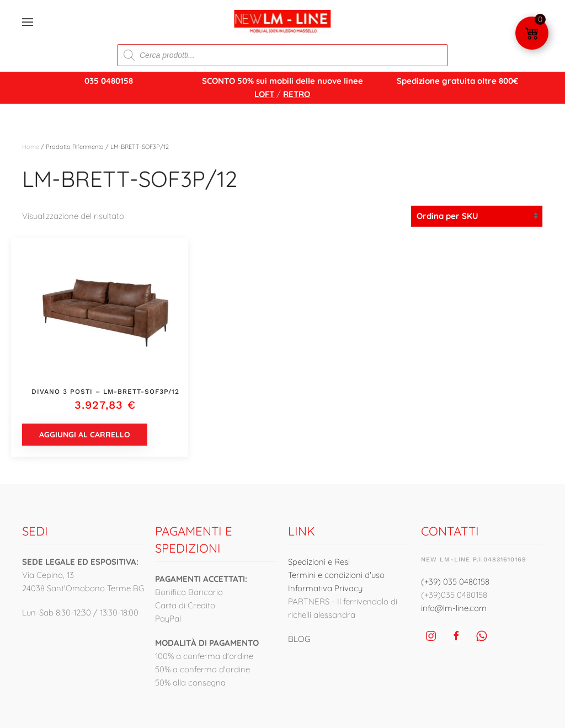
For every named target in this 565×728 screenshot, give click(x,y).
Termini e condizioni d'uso (336, 575)
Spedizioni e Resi (319, 562)
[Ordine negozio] (477, 216)
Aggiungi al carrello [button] (85, 435)
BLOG (299, 639)
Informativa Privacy (325, 588)
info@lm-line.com (454, 608)
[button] (28, 22)
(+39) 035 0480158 (455, 582)
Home (31, 147)
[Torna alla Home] (283, 22)
